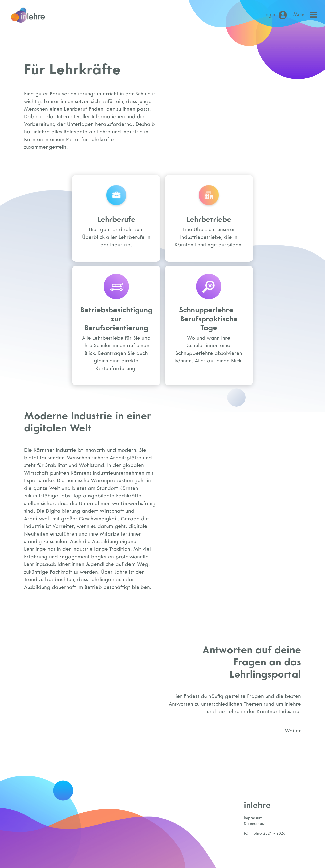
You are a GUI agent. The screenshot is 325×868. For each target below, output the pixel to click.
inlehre (257, 805)
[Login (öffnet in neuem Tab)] (276, 15)
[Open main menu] (306, 15)
